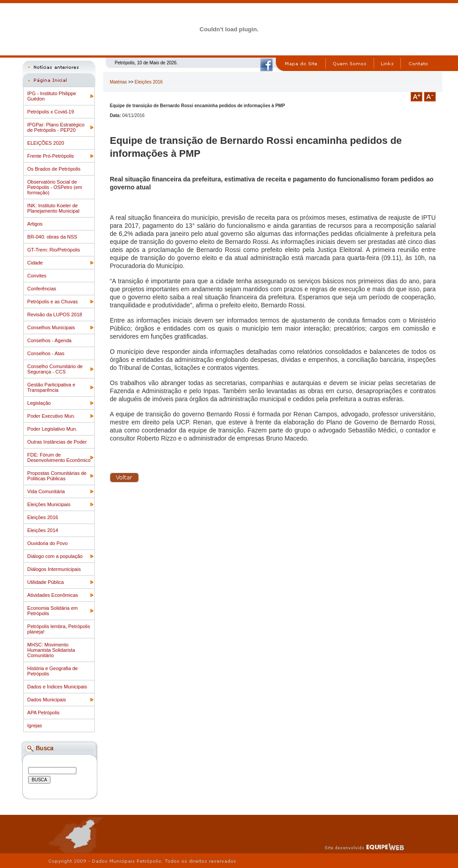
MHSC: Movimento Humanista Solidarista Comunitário (51, 650)
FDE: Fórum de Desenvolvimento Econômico (59, 457)
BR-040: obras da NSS (52, 237)
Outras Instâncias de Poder (57, 442)
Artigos (35, 224)
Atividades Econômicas (53, 595)
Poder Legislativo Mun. (52, 429)
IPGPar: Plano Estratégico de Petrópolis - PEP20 (56, 127)
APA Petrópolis (44, 713)
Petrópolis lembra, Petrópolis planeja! (59, 629)
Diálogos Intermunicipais (54, 569)
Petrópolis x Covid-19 (51, 112)
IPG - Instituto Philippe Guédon (52, 96)
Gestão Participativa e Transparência (51, 387)
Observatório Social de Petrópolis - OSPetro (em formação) (55, 187)
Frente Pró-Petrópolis (51, 156)
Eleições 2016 (43, 517)
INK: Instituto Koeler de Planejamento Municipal (53, 208)
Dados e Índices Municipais (57, 687)
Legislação (39, 403)
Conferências (42, 289)
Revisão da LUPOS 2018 (55, 314)
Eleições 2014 (43, 530)
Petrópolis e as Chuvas (52, 302)
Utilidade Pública (46, 582)
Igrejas (35, 725)
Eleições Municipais (49, 504)
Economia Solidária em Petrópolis (52, 611)
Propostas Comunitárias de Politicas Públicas (57, 476)
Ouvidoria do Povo (48, 543)
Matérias (118, 82)
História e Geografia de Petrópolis (52, 671)
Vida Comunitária (46, 491)
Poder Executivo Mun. (51, 416)
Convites (37, 276)
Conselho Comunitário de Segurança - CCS (55, 369)
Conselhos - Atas (46, 353)
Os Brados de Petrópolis (54, 169)
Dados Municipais (47, 700)
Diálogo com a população (55, 556)
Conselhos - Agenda (49, 340)
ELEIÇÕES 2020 (46, 143)
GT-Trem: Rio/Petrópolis (54, 250)
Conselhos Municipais (51, 327)
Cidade (35, 263)
